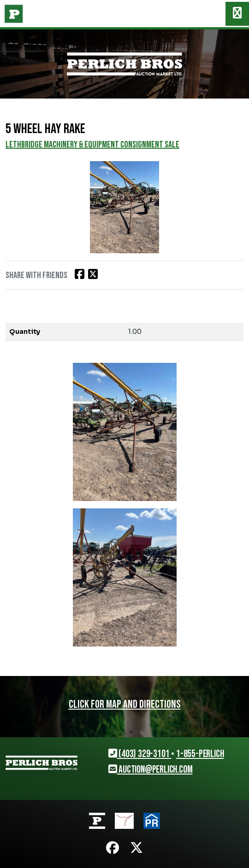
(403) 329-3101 (140, 754)
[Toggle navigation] (237, 14)
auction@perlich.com (151, 770)
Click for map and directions (125, 704)
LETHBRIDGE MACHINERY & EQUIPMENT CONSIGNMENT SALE (92, 145)
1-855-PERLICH (200, 754)
